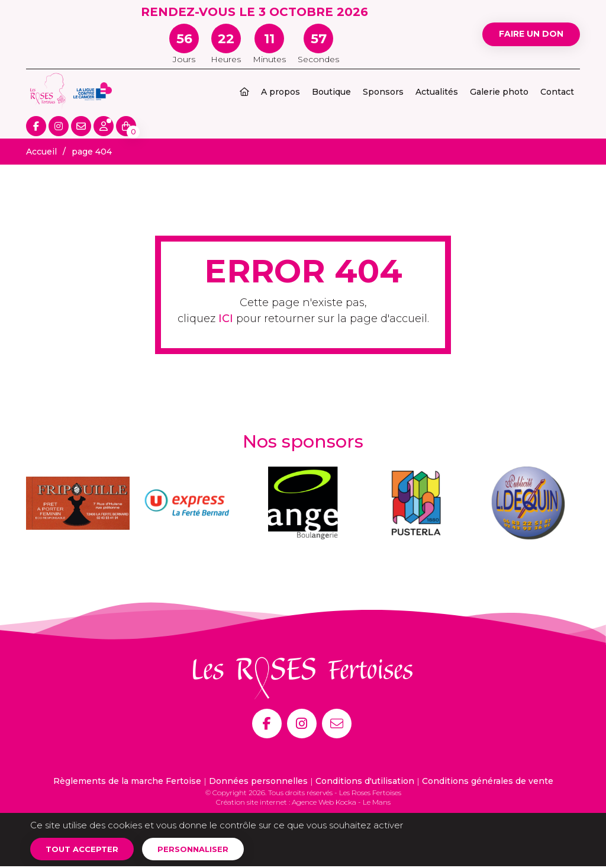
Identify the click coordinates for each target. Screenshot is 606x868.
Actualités (437, 92)
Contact (557, 92)
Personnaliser (203, 850)
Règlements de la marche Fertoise (127, 781)
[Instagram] (302, 724)
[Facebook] (267, 724)
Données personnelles (258, 781)
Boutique (331, 92)
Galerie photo (499, 92)
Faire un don (525, 34)
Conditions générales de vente (488, 781)
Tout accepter (86, 850)
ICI (226, 319)
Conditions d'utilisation (365, 781)
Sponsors (383, 92)
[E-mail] (337, 724)
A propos (281, 92)
